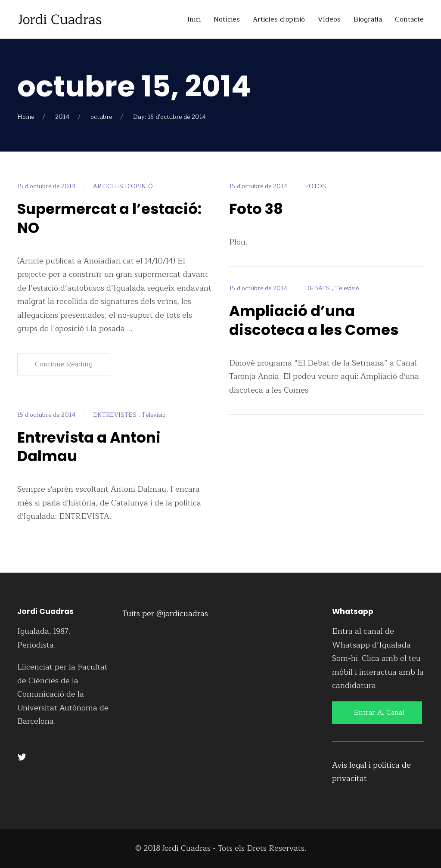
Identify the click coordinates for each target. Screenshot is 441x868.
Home (26, 117)
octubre (101, 117)
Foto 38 (257, 209)
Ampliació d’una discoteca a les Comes (315, 320)
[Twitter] (22, 757)
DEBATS (318, 288)
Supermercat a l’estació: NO (111, 218)
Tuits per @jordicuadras (165, 614)
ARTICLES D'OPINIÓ (123, 186)
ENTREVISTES (116, 415)
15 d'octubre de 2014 (46, 186)
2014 (62, 117)
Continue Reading (64, 364)
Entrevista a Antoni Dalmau (90, 447)
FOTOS (315, 186)
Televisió (154, 415)
